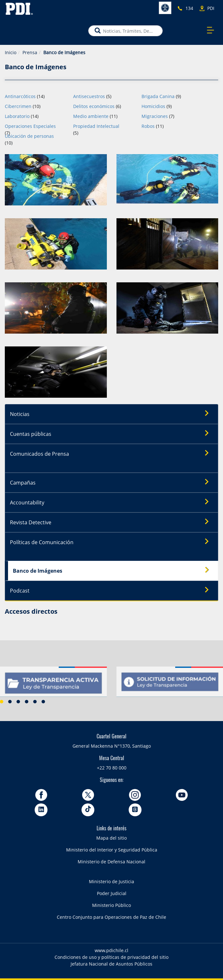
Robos (148, 126)
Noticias (112, 414)
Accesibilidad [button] (165, 8)
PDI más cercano (213, 8)
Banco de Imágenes (113, 570)
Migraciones (155, 116)
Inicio (11, 52)
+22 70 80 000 (112, 768)
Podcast (112, 590)
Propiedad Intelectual (96, 126)
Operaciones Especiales (30, 126)
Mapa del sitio (111, 838)
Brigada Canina (158, 96)
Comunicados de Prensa (112, 453)
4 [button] (27, 702)
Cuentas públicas (112, 434)
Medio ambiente (91, 116)
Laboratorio (17, 116)
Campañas (112, 482)
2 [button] (10, 702)
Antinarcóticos (20, 96)
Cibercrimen (18, 106)
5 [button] (35, 702)
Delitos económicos (94, 106)
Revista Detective (112, 522)
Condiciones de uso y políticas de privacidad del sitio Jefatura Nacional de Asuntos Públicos (111, 960)
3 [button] (18, 702)
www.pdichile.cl (111, 950)
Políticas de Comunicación (112, 542)
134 (189, 8)
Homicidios (153, 106)
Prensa (30, 52)
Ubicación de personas (29, 136)
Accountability (112, 502)
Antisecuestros (89, 96)
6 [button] (43, 702)
